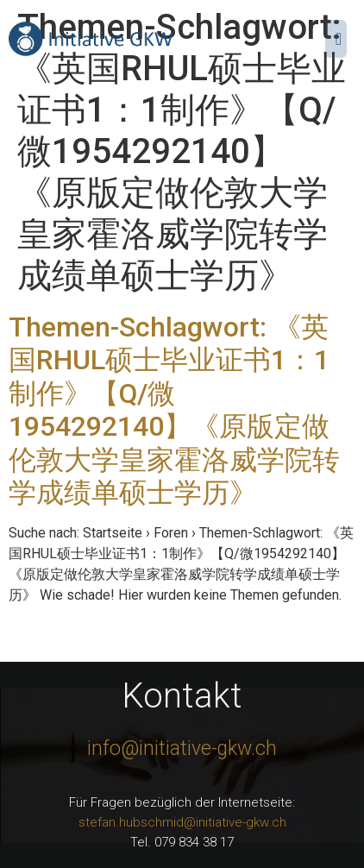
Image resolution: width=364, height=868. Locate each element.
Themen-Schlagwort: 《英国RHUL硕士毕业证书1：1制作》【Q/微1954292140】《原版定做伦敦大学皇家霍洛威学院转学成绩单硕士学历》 (174, 410)
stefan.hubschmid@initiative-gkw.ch (182, 822)
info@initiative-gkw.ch (182, 748)
